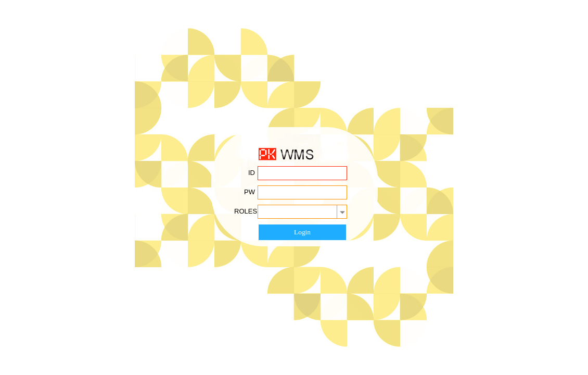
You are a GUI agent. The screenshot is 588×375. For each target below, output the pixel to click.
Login (302, 232)
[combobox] (302, 212)
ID (252, 173)
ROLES (246, 211)
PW (250, 192)
